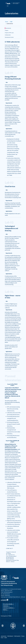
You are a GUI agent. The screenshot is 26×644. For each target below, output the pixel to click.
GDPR (6, 638)
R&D (11, 22)
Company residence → (9, 608)
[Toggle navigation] (8, 6)
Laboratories (8, 28)
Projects (7, 30)
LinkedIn (4, 600)
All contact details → (9, 604)
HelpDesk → (6, 606)
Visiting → (6, 610)
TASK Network (10, 636)
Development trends (9, 37)
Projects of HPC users (9, 33)
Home (7, 22)
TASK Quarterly (17, 636)
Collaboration (8, 35)
